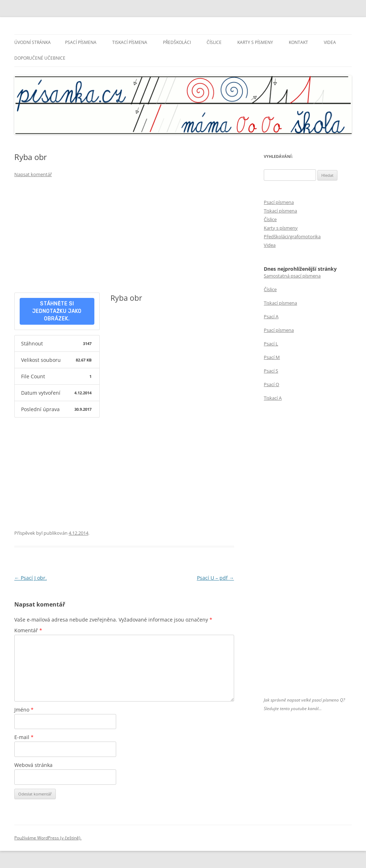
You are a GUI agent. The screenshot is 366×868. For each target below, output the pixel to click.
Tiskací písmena (130, 42)
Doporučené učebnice (40, 58)
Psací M (272, 357)
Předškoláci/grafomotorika (292, 236)
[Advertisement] (124, 237)
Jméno (24, 710)
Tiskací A (273, 398)
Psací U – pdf (216, 578)
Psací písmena (81, 42)
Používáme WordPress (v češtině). (48, 838)
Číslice (214, 42)
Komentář (28, 630)
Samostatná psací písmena (292, 276)
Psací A (271, 316)
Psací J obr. (31, 578)
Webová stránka (33, 765)
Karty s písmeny (255, 42)
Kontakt (298, 42)
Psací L (271, 344)
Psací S (271, 371)
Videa (330, 42)
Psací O (271, 384)
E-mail (24, 737)
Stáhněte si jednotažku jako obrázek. (57, 311)
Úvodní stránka (33, 42)
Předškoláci (177, 42)
